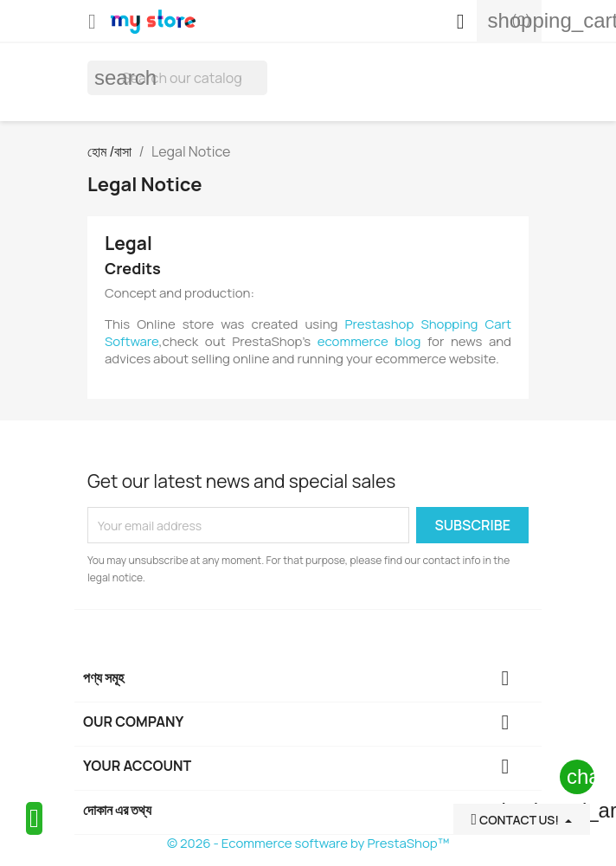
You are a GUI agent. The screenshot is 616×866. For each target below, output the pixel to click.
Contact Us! (517, 820)
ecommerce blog (369, 341)
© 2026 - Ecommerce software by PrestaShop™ (308, 843)
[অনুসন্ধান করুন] (177, 78)
